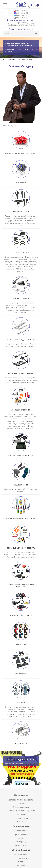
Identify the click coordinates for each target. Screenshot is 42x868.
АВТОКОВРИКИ (21, 674)
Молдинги (9, 262)
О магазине (21, 803)
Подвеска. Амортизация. (15, 709)
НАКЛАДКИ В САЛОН (21, 212)
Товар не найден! (28, 60)
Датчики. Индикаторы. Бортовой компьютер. (21, 585)
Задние (7, 218)
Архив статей (21, 845)
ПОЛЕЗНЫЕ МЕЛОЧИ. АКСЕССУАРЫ (21, 548)
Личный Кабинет (21, 855)
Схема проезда (21, 818)
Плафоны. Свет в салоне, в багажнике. (20, 419)
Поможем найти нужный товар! (21, 29)
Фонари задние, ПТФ (25, 414)
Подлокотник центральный (15, 489)
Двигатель (30, 709)
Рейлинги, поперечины (14, 378)
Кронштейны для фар (16, 421)
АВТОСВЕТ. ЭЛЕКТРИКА (21, 410)
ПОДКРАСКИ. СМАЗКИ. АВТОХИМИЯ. (21, 519)
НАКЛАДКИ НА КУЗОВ (21, 253)
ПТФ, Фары (11, 414)
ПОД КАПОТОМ (25, 716)
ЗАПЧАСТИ (21, 703)
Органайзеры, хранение (14, 223)
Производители (21, 834)
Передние (9, 216)
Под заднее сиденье (20, 218)
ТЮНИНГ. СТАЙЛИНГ (21, 298)
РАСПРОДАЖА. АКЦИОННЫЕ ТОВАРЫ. (21, 153)
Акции (21, 838)
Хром (20, 225)
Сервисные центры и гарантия (21, 811)
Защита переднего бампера (17, 344)
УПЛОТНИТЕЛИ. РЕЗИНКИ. (21, 615)
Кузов (33, 707)
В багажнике (30, 223)
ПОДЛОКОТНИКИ (21, 485)
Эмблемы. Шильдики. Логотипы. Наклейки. (20, 555)
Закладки (21, 862)
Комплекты (28, 221)
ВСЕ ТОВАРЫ (13, 60)
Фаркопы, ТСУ (30, 378)
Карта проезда (21, 842)
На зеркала (23, 264)
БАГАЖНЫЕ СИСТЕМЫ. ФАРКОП (21, 373)
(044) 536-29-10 (22, 11)
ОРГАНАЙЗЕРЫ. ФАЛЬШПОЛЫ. (24, 383)
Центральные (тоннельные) (25, 216)
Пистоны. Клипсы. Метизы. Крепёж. (20, 557)
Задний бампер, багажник (26, 259)
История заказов (21, 858)
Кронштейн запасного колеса (16, 380)
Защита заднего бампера (24, 346)
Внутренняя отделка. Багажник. (17, 707)
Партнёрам (21, 814)
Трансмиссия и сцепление (17, 712)
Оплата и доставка (21, 807)
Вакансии (21, 822)
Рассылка (21, 865)
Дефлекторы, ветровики (14, 257)
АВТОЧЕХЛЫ (21, 644)
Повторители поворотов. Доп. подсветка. (20, 416)
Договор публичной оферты (21, 800)
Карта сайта (21, 831)
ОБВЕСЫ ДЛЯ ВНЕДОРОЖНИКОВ (21, 340)
